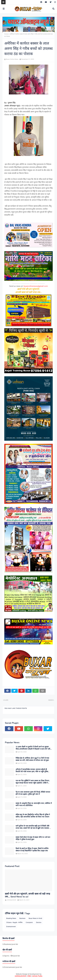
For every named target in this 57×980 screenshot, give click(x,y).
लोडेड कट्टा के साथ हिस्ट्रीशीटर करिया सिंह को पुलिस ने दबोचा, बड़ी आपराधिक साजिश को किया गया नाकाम (33, 816)
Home (6, 34)
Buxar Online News (12, 59)
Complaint (29, 922)
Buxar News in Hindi (35, 918)
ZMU (29, 976)
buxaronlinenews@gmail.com (36, 286)
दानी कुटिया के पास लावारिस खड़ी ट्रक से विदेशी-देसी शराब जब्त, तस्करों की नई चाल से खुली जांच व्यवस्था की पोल (33, 827)
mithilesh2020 (20, 976)
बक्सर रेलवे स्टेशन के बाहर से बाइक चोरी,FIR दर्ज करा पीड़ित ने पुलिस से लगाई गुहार (33, 838)
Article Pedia (37, 976)
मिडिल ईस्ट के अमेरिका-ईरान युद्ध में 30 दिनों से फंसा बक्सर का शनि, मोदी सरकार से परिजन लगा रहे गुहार (32, 759)
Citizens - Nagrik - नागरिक (14, 922)
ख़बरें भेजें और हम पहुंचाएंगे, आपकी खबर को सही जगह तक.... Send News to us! (28, 895)
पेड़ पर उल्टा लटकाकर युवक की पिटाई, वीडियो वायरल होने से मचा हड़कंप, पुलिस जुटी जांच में (33, 793)
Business (22, 918)
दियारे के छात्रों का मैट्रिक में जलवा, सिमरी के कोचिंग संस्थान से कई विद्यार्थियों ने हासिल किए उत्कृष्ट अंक (32, 850)
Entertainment (11, 927)
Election (39, 922)
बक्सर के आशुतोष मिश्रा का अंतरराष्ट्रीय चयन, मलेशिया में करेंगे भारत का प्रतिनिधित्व (34, 804)
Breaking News (11, 918)
